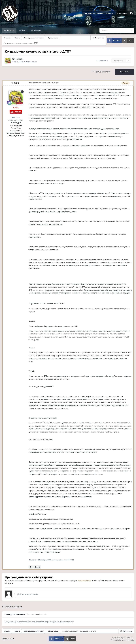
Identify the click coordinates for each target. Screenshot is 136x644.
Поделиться (102, 60)
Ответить (124, 72)
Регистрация (121, 13)
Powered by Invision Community (122, 640)
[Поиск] (108, 30)
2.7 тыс (16, 118)
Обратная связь (8, 639)
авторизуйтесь (84, 581)
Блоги (24, 30)
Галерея (38, 30)
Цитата (37, 567)
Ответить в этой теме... (28, 594)
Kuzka (21, 59)
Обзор (10, 30)
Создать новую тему (101, 72)
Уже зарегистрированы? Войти (98, 13)
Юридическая (31, 62)
